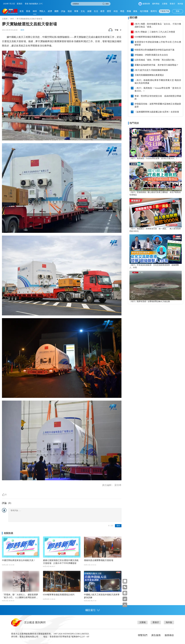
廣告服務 (156, 635)
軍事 (76, 11)
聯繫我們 (143, 635)
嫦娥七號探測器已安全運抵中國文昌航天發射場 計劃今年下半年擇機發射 (61, 562)
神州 (35, 11)
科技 (116, 11)
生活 (96, 11)
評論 (63, 11)
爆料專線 (156, 4)
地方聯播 (144, 11)
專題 (122, 11)
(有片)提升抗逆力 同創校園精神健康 (151, 70)
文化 (83, 11)
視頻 (70, 11)
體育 (109, 11)
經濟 (50, 11)
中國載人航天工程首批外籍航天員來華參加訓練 (102, 596)
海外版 (180, 4)
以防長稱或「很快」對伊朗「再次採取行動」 (155, 60)
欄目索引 (93, 610)
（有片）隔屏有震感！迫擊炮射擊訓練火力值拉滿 (150, 301)
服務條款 (169, 635)
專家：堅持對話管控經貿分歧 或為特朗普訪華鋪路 (158, 97)
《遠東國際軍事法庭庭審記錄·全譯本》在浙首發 (157, 112)
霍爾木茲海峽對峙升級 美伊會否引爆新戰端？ (156, 65)
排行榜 (133, 18)
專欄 (129, 11)
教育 (103, 11)
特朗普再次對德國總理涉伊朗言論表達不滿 (154, 50)
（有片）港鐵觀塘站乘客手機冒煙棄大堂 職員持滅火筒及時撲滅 (158, 82)
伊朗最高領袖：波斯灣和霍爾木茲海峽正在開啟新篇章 (158, 105)
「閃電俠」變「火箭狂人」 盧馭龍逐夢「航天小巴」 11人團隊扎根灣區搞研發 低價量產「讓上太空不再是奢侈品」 (20, 596)
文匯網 (5, 19)
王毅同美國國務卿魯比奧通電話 (149, 75)
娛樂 (89, 11)
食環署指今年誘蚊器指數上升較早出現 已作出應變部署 (158, 43)
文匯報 (165, 4)
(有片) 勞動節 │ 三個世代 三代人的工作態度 (155, 32)
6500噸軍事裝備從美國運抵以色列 (59, 595)
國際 (56, 11)
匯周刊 (154, 11)
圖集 (135, 11)
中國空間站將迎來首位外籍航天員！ (19, 560)
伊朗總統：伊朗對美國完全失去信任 (151, 55)
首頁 (22, 11)
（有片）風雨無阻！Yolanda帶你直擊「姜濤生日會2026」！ (158, 89)
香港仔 (172, 4)
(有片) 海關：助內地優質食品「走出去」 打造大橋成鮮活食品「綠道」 (158, 25)
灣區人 (42, 11)
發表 (118, 526)
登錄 (178, 11)
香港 (28, 11)
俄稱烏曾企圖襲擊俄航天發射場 (99, 560)
